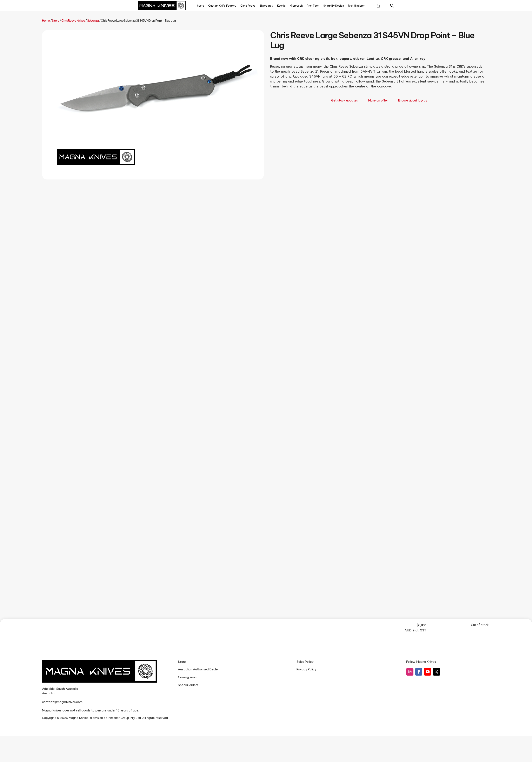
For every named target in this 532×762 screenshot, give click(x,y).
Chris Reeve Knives (73, 21)
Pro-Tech (313, 6)
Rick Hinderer (356, 6)
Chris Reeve (248, 6)
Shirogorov (266, 6)
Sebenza (93, 21)
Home (46, 21)
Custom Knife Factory (222, 6)
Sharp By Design (334, 6)
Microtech (296, 6)
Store (201, 6)
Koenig (281, 6)
